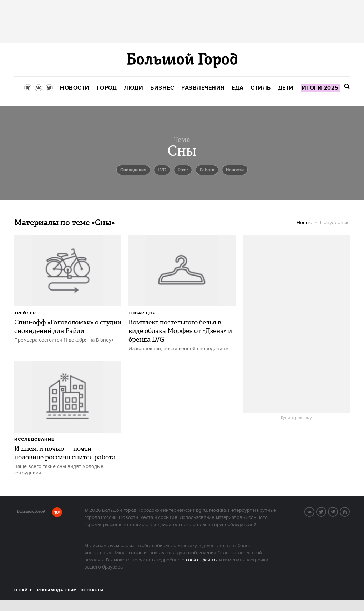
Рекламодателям (57, 590)
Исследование (34, 440)
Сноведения (133, 170)
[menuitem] (75, 88)
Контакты (92, 590)
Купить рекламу (296, 418)
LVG (162, 170)
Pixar (183, 170)
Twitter (326, 511)
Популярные (335, 223)
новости (235, 170)
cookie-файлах (202, 560)
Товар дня (142, 313)
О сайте (23, 590)
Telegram (338, 511)
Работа (207, 170)
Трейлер (25, 313)
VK (314, 511)
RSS (349, 511)
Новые (304, 223)
